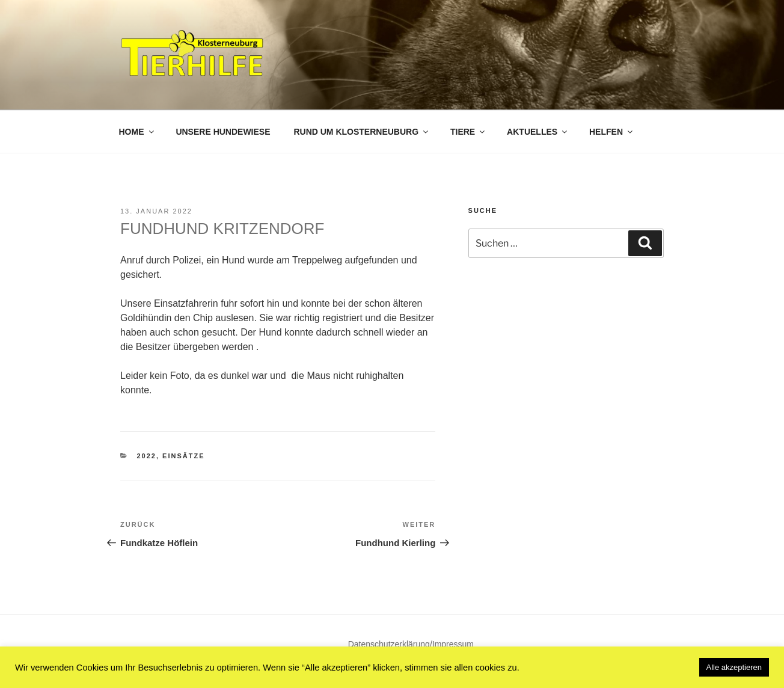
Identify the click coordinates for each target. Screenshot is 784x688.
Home (137, 132)
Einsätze (183, 456)
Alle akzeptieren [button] (734, 667)
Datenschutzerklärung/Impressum (411, 644)
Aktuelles (538, 132)
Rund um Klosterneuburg (362, 132)
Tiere (468, 132)
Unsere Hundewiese (223, 132)
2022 (147, 456)
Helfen (612, 132)
